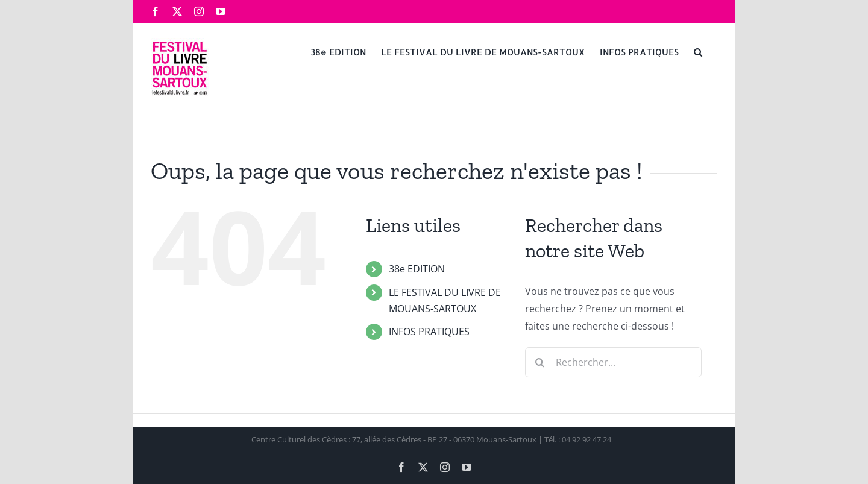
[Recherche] (540, 362)
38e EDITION (417, 269)
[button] (698, 51)
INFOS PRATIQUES (429, 332)
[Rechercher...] (613, 362)
